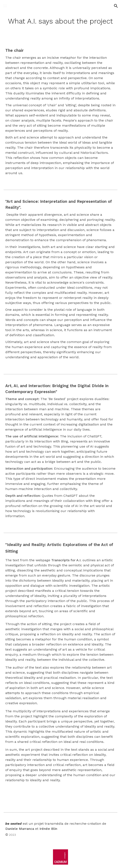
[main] (60, 21)
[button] (5, 6)
